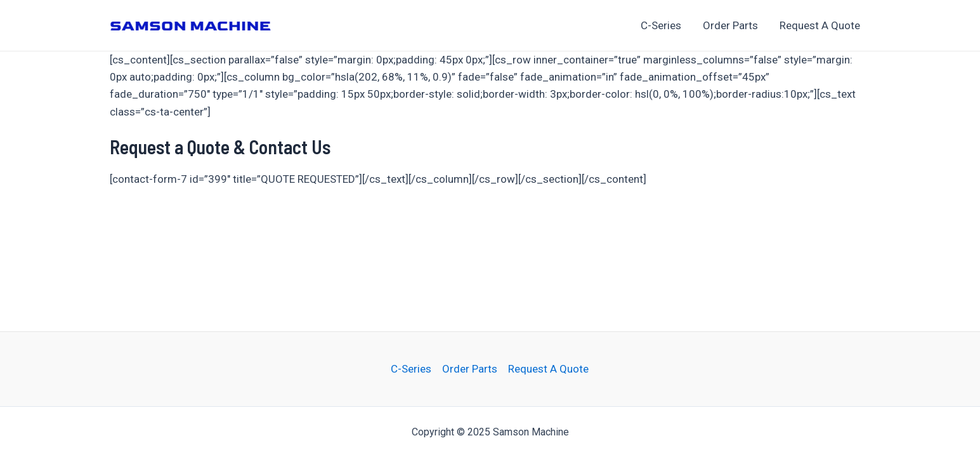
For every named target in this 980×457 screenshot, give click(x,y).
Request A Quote (820, 25)
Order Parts (730, 25)
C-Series (661, 25)
